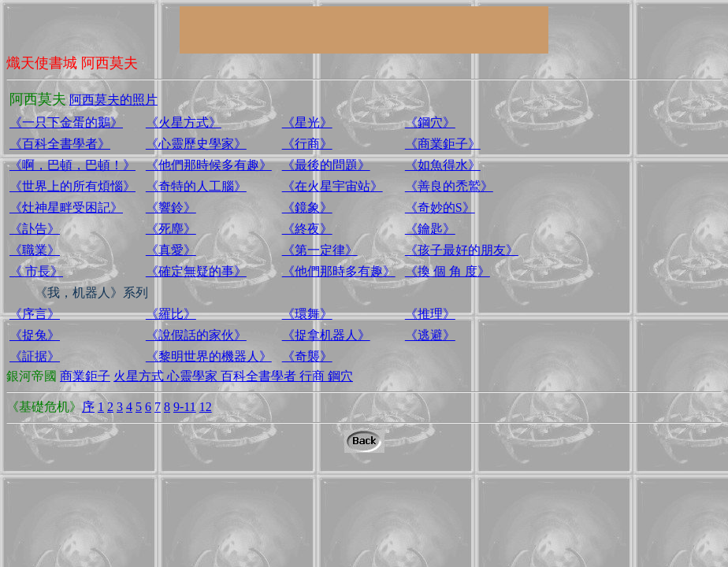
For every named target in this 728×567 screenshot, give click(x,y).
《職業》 (35, 250)
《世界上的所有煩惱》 (72, 186)
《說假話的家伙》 (196, 335)
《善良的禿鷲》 (449, 186)
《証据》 (35, 356)
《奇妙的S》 (440, 208)
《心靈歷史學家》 (196, 144)
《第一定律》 (320, 250)
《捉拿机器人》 (326, 335)
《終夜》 (307, 229)
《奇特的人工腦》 (196, 186)
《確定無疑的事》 (196, 271)
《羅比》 (171, 314)
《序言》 (35, 314)
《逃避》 (430, 335)
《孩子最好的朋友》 (462, 250)
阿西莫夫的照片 (113, 100)
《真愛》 (171, 250)
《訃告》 (35, 229)
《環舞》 (307, 314)
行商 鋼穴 (326, 376)
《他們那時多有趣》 (339, 271)
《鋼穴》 (430, 122)
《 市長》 (36, 271)
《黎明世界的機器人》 (209, 356)
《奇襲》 (307, 356)
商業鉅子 (85, 376)
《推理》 (430, 314)
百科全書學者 (260, 376)
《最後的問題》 (326, 165)
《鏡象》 (307, 208)
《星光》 (307, 122)
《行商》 (307, 144)
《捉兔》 (35, 335)
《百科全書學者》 (60, 144)
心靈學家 (194, 376)
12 (206, 407)
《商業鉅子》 (443, 144)
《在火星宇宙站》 (332, 186)
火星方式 (140, 376)
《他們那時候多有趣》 (209, 165)
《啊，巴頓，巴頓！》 (72, 165)
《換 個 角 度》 (448, 271)
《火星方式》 (184, 122)
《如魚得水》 (443, 165)
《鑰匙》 (430, 229)
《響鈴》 (171, 208)
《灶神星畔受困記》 (66, 208)
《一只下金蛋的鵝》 (66, 122)
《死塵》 (171, 229)
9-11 (185, 407)
